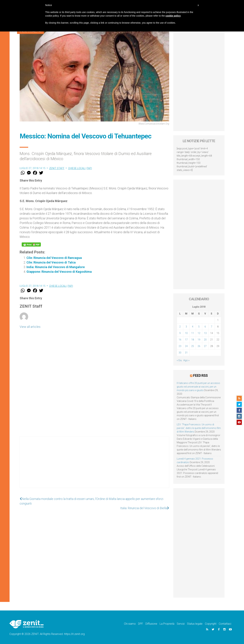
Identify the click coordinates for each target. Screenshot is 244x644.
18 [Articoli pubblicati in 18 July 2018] (193, 340)
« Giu (179, 360)
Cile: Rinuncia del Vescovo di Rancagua (54, 258)
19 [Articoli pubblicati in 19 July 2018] (199, 340)
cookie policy (173, 16)
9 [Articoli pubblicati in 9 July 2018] (180, 333)
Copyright (211, 624)
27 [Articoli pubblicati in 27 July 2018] (205, 346)
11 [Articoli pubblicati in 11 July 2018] (193, 333)
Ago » (186, 360)
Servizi (181, 624)
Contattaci (225, 624)
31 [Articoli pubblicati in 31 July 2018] (186, 353)
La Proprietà (167, 624)
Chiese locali (77, 168)
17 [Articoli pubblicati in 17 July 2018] (186, 340)
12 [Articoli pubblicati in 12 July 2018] (199, 333)
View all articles (30, 327)
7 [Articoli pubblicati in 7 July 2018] (212, 327)
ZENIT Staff (57, 168)
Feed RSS (200, 376)
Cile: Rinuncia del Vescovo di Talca (51, 262)
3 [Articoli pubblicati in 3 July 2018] (186, 327)
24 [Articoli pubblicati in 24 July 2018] (186, 346)
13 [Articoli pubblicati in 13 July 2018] (205, 333)
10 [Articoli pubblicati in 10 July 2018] (186, 333)
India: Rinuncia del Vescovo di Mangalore (56, 267)
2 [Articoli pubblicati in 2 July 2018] (180, 327)
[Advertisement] (94, 466)
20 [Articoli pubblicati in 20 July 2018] (205, 340)
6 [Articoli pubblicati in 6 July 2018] (205, 327)
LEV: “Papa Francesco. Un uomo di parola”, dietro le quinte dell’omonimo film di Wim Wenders (199, 428)
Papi (89, 168)
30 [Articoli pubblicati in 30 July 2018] (180, 353)
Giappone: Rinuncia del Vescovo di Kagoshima (59, 272)
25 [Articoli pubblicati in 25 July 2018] (193, 346)
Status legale (195, 624)
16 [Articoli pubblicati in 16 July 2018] (180, 340)
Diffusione (151, 624)
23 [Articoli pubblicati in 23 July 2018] (180, 346)
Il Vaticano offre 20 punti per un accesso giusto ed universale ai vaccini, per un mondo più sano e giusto (198, 387)
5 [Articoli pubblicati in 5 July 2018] (199, 327)
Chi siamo (130, 624)
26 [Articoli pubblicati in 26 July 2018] (199, 346)
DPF (141, 624)
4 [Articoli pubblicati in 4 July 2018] (193, 327)
